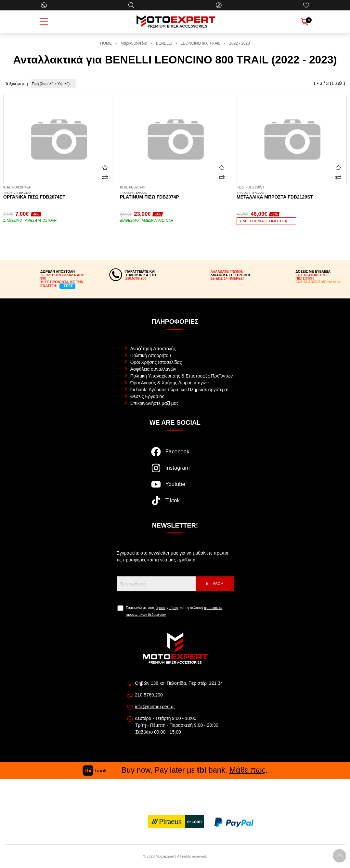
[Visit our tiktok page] (175, 504)
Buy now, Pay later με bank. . (175, 770)
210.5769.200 (149, 695)
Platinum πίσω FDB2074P (175, 195)
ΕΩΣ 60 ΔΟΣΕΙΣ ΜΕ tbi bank (318, 282)
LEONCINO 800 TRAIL (201, 43)
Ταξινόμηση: (17, 84)
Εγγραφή (215, 584)
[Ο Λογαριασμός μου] (219, 5)
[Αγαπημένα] (306, 5)
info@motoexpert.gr (155, 707)
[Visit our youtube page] (175, 488)
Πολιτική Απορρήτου (151, 355)
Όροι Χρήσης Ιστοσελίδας (156, 362)
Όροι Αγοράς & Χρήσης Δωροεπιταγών (169, 383)
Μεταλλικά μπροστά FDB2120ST (292, 195)
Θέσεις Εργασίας (147, 396)
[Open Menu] (44, 22)
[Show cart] (305, 22)
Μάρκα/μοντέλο (134, 43)
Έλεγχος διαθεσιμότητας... (266, 221)
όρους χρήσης (167, 608)
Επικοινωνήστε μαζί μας (155, 403)
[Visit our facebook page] (175, 455)
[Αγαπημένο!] (105, 168)
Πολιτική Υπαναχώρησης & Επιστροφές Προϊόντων (182, 376)
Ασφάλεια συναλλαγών (153, 369)
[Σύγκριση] (105, 177)
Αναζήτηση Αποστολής (153, 349)
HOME (106, 43)
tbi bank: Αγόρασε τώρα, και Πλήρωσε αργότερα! (179, 390)
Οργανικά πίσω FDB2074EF (58, 195)
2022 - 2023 (239, 43)
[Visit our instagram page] (175, 471)
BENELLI (164, 43)
